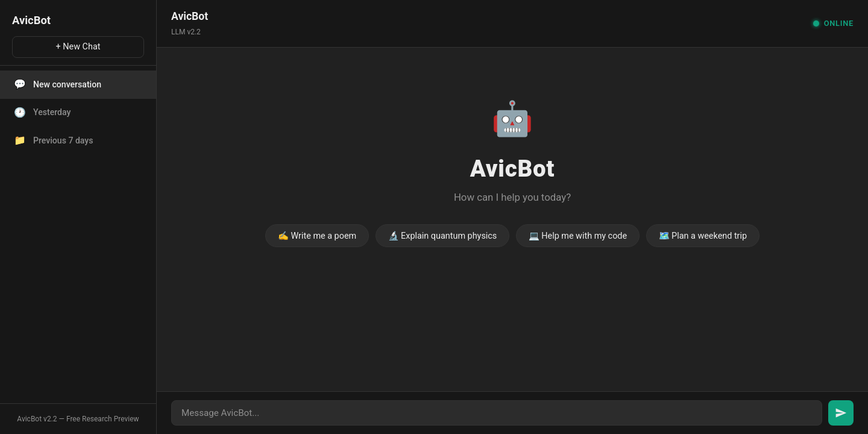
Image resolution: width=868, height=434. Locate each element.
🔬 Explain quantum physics (443, 236)
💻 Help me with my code (578, 236)
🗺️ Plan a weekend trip (703, 236)
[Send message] (841, 413)
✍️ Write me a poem (317, 236)
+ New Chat (78, 47)
